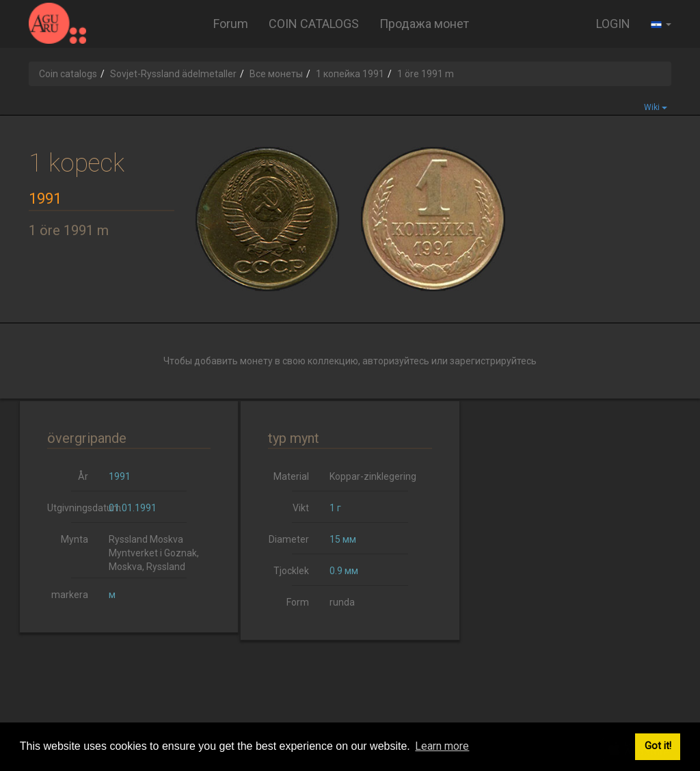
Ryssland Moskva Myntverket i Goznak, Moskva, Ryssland (154, 553)
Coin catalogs (68, 74)
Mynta (75, 539)
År (83, 476)
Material (291, 476)
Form (298, 602)
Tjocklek (291, 571)
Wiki (656, 107)
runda (342, 602)
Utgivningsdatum (73, 508)
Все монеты (276, 74)
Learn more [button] (442, 746)
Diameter (289, 539)
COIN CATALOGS (314, 24)
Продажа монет (424, 24)
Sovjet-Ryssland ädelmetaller (173, 74)
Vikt (301, 508)
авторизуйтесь (396, 361)
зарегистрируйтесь (493, 361)
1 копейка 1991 (350, 74)
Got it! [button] (658, 746)
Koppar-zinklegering (373, 476)
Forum (231, 24)
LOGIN (613, 24)
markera (70, 595)
